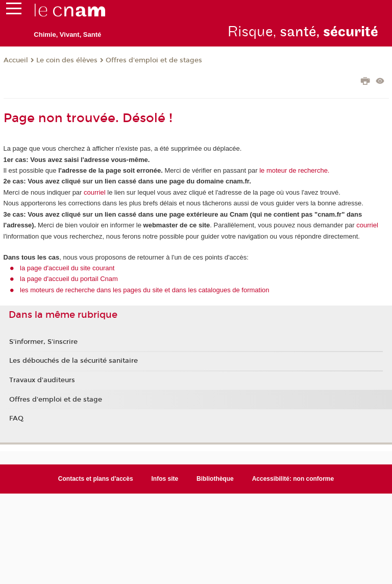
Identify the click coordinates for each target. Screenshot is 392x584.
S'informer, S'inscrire (43, 342)
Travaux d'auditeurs (42, 380)
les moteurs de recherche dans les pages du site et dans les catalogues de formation (145, 290)
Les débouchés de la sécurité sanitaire (73, 361)
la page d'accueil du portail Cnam (69, 279)
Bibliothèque (215, 479)
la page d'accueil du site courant (67, 268)
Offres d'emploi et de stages (154, 60)
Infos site (165, 479)
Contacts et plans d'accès (96, 479)
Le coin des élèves (67, 60)
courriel (95, 192)
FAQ (16, 418)
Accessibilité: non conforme (293, 479)
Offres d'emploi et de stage (56, 400)
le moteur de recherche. (294, 170)
